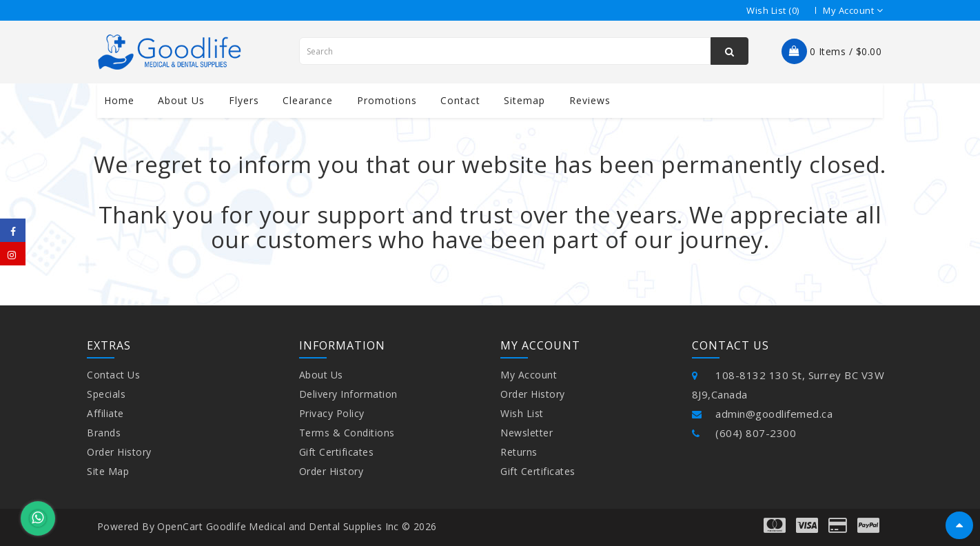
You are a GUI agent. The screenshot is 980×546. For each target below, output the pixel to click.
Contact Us (113, 375)
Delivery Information (348, 394)
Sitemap (524, 100)
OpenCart (180, 526)
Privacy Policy (332, 413)
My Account (529, 375)
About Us (321, 375)
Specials (106, 394)
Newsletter (527, 433)
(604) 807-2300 (744, 433)
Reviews (590, 100)
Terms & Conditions (347, 433)
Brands (104, 433)
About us (181, 100)
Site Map (108, 471)
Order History (119, 452)
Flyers (244, 100)
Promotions (387, 100)
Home (119, 100)
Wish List (522, 413)
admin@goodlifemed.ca (763, 414)
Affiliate (105, 413)
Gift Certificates (337, 452)
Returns (519, 452)
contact (460, 100)
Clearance (308, 100)
